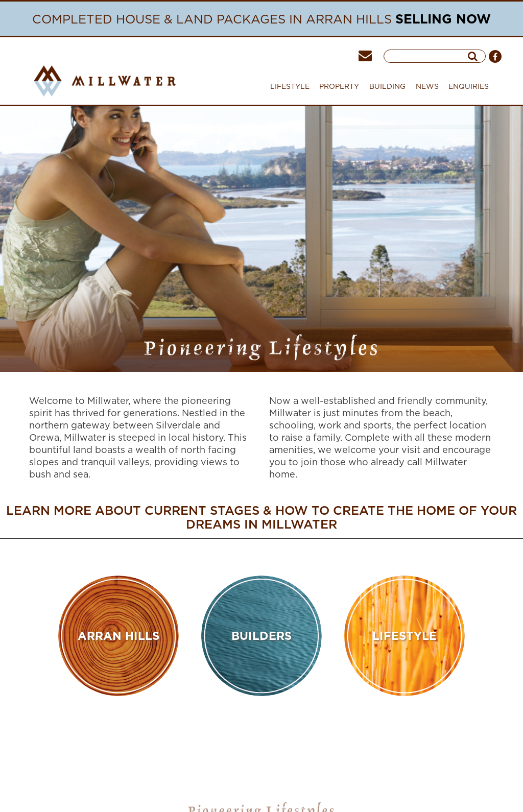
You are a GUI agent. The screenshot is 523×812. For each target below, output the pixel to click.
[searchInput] (429, 56)
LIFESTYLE (290, 86)
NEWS (427, 86)
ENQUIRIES (469, 86)
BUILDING (387, 89)
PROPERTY (339, 89)
